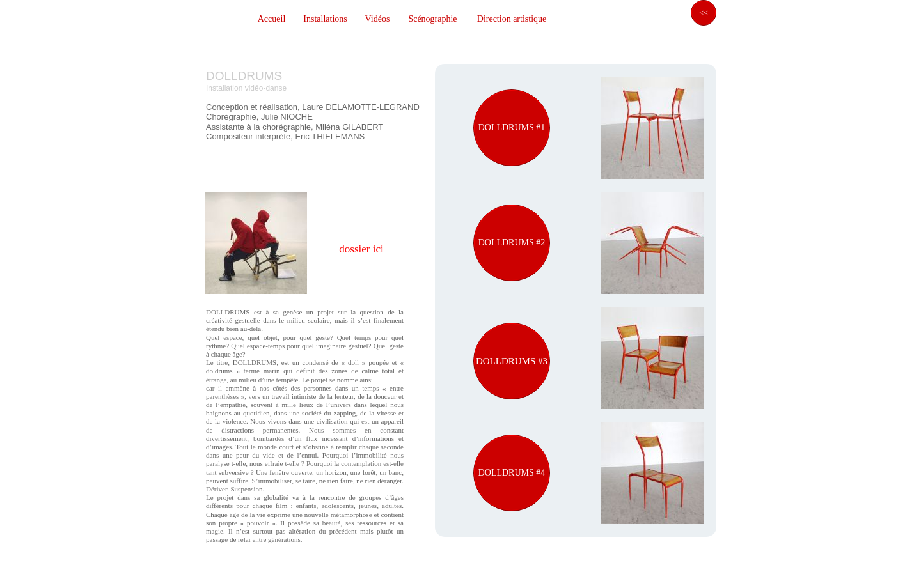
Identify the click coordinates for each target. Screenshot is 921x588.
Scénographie (432, 19)
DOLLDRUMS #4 (512, 473)
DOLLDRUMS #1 (512, 128)
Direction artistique (512, 19)
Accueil (272, 19)
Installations (325, 19)
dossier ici (361, 249)
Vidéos (378, 19)
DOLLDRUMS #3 (512, 361)
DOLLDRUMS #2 (512, 243)
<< (704, 13)
